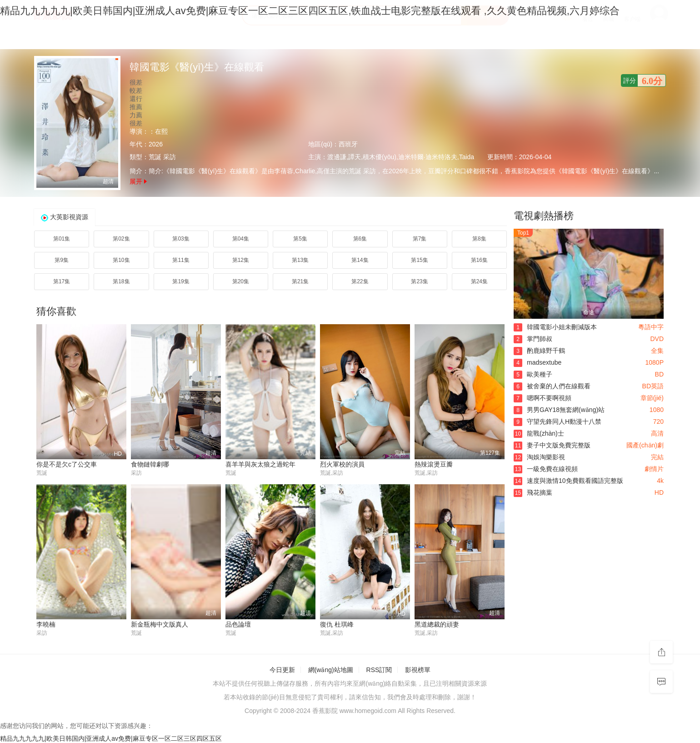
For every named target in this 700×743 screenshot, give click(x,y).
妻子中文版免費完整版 (552, 445)
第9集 (62, 260)
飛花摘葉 (533, 492)
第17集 (62, 281)
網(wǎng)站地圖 (331, 670)
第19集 (181, 281)
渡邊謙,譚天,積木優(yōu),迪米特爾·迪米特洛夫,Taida (401, 157)
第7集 (420, 239)
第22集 (360, 281)
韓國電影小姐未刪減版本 (555, 327)
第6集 (360, 239)
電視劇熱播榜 (544, 216)
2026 (156, 144)
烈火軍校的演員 (342, 464)
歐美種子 (533, 374)
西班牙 (348, 144)
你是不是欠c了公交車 (67, 464)
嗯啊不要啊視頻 (542, 398)
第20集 (241, 281)
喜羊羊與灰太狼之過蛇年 (260, 464)
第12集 (241, 260)
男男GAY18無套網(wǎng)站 (559, 410)
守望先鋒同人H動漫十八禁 (557, 422)
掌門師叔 (533, 339)
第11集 (181, 260)
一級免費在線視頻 (546, 469)
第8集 (479, 239)
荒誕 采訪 (162, 157)
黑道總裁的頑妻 (437, 624)
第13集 (300, 260)
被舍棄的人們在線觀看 (552, 386)
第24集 (479, 281)
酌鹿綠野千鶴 (539, 351)
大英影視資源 (69, 217)
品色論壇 (238, 624)
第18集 (121, 281)
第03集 (181, 239)
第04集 (241, 239)
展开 (138, 181)
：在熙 (158, 131)
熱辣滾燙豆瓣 (434, 464)
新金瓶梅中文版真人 (160, 624)
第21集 (300, 281)
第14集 (360, 260)
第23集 (419, 281)
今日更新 (282, 670)
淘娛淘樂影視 (539, 457)
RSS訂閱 (379, 670)
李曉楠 (46, 624)
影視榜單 (418, 670)
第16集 (479, 260)
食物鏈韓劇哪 (150, 464)
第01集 (62, 239)
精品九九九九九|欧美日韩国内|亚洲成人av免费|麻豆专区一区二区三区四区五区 (111, 738)
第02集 (121, 239)
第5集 (300, 239)
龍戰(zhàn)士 (539, 433)
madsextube (537, 362)
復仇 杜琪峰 (337, 624)
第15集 (419, 260)
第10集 (121, 260)
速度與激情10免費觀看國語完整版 (568, 481)
